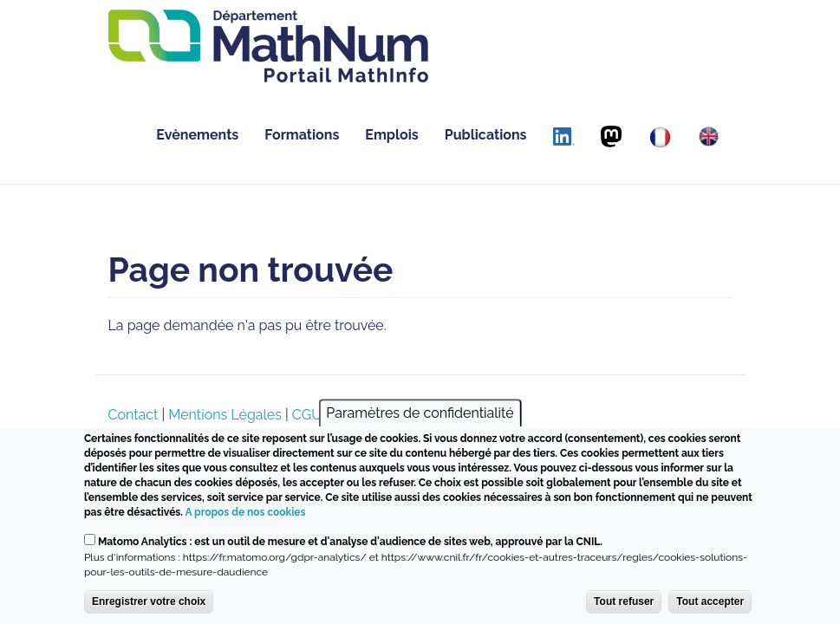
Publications (486, 135)
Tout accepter (710, 601)
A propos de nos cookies (245, 512)
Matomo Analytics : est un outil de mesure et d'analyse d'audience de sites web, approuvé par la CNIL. (350, 542)
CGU (307, 415)
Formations (302, 135)
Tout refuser (624, 601)
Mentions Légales (225, 415)
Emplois (391, 135)
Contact (133, 415)
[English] (709, 136)
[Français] (660, 137)
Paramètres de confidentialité (420, 413)
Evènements (197, 135)
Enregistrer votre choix (149, 601)
